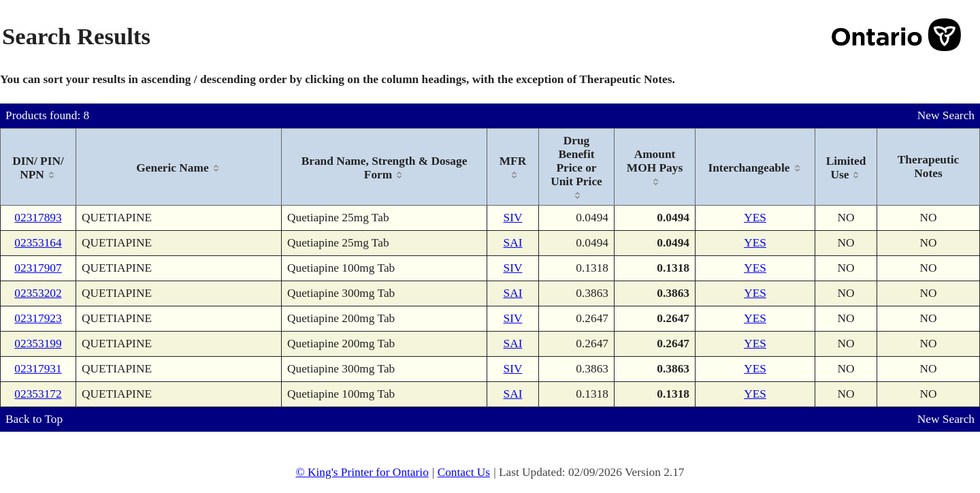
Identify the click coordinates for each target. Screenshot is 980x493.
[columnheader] (38, 167)
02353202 (38, 293)
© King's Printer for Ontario (362, 472)
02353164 (38, 243)
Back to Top (34, 419)
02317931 (38, 369)
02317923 (38, 318)
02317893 (38, 218)
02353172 (38, 394)
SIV (513, 218)
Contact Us (464, 472)
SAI (513, 243)
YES (755, 218)
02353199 (38, 344)
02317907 (38, 268)
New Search (946, 115)
